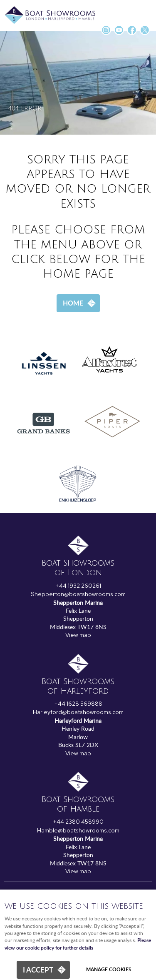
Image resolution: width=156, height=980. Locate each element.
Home (73, 303)
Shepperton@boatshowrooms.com (78, 594)
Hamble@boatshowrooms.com (78, 830)
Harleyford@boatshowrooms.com (78, 712)
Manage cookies (109, 969)
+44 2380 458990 (78, 822)
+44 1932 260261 (78, 586)
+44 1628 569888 (78, 704)
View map (78, 635)
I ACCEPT (38, 970)
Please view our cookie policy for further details (78, 944)
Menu (141, 10)
